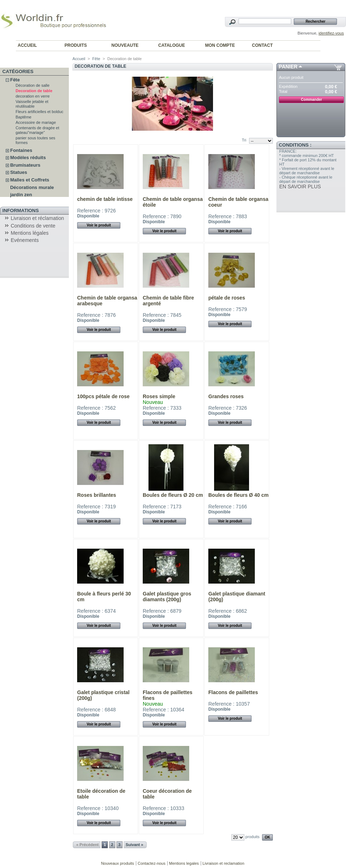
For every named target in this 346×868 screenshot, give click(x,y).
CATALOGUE (172, 45)
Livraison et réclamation (37, 218)
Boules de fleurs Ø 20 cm (173, 495)
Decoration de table (34, 91)
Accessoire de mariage (36, 122)
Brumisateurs (25, 165)
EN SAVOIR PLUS (300, 186)
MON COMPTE (220, 45)
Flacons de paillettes (233, 692)
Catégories (18, 71)
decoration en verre (33, 96)
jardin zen (21, 195)
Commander (311, 100)
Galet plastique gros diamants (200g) (167, 597)
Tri (244, 140)
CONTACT (262, 45)
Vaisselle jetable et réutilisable (32, 104)
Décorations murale (32, 187)
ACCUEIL (27, 45)
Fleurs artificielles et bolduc (39, 112)
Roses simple (159, 396)
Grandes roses (226, 396)
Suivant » (134, 845)
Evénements (25, 240)
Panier (288, 67)
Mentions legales (184, 863)
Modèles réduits (28, 158)
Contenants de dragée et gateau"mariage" (37, 130)
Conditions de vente (33, 226)
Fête (15, 80)
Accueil (79, 59)
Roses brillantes (97, 495)
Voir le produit (99, 225)
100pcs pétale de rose (103, 396)
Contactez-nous (152, 863)
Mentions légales (30, 233)
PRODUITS (76, 45)
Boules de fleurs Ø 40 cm (238, 495)
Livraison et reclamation (223, 863)
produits (252, 837)
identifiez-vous (331, 33)
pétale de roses (227, 298)
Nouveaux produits (117, 863)
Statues (19, 172)
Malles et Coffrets (30, 180)
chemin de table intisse (105, 199)
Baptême (23, 117)
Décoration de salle (32, 85)
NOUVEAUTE (125, 45)
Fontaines (21, 150)
